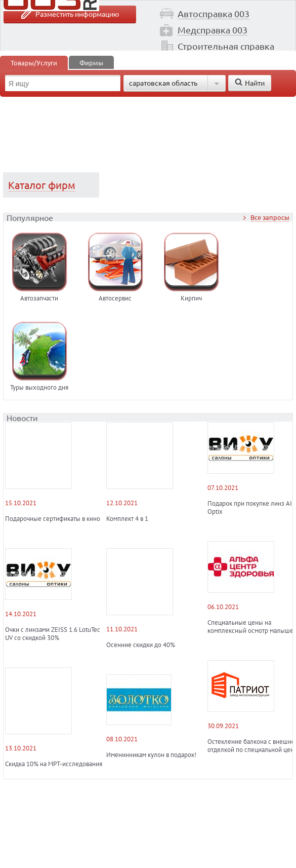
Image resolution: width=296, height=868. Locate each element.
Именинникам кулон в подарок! (151, 755)
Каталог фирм (42, 185)
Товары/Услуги (34, 63)
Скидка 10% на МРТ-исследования (54, 764)
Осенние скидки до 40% (141, 645)
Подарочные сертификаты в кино (53, 519)
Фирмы (91, 63)
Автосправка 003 (214, 13)
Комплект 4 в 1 (127, 519)
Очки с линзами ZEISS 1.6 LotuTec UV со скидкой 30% (53, 634)
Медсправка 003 (213, 30)
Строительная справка (226, 46)
